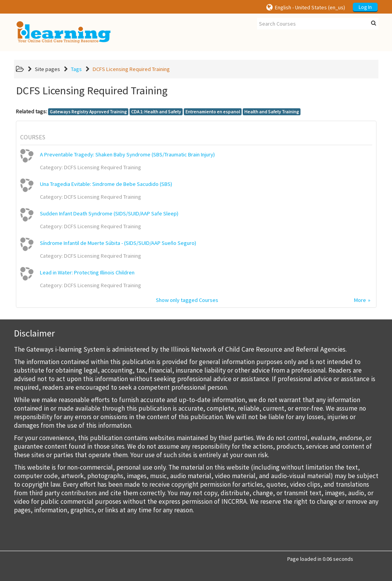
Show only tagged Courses (187, 300)
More (360, 300)
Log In (365, 7)
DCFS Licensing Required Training (131, 69)
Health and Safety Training (272, 112)
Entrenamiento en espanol (213, 112)
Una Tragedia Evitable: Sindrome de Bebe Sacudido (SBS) (106, 184)
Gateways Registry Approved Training (88, 112)
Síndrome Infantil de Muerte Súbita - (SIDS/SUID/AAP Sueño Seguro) (118, 243)
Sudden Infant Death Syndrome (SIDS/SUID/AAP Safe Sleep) (109, 213)
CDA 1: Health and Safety (156, 112)
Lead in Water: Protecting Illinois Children (87, 272)
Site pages (47, 69)
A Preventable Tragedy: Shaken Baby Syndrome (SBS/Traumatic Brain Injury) (127, 154)
